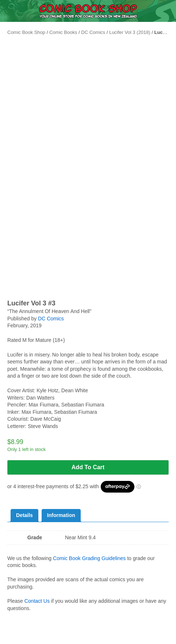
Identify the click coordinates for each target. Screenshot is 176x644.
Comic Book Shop (26, 32)
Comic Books (63, 32)
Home (66, 639)
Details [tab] (24, 515)
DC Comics (93, 32)
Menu (22, 639)
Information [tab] (61, 515)
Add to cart (88, 467)
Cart (154, 639)
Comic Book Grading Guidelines (89, 558)
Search (110, 634)
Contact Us (37, 601)
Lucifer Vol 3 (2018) (130, 32)
